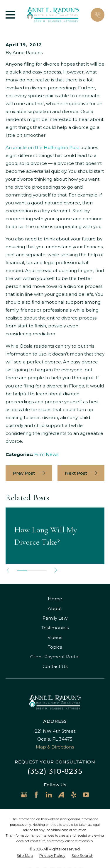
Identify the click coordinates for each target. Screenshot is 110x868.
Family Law (55, 618)
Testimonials (55, 628)
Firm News (46, 454)
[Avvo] (61, 795)
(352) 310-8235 (55, 771)
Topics (55, 647)
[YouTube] (86, 795)
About (55, 608)
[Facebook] (36, 795)
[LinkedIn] (49, 795)
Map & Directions (55, 747)
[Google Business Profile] (24, 795)
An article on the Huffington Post (42, 147)
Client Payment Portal (55, 657)
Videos (55, 637)
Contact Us (55, 666)
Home (55, 599)
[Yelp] (74, 795)
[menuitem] (25, 856)
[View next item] (56, 570)
